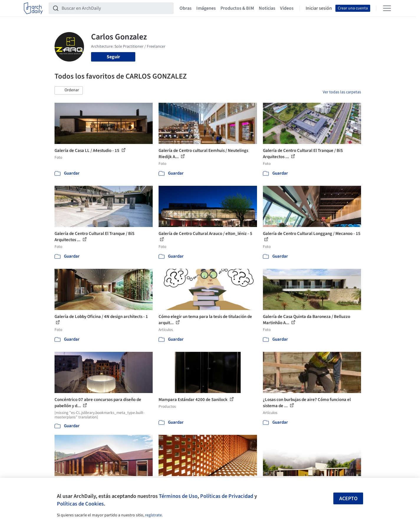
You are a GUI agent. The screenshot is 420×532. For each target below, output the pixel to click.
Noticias (267, 8)
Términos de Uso (178, 496)
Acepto (348, 499)
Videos (287, 8)
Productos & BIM (237, 8)
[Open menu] (387, 8)
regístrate (153, 515)
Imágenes (206, 8)
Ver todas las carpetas (342, 92)
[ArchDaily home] (33, 8)
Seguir (113, 57)
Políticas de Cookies (80, 504)
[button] (69, 90)
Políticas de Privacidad (227, 496)
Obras (186, 8)
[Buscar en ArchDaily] (116, 8)
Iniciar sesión (319, 8)
